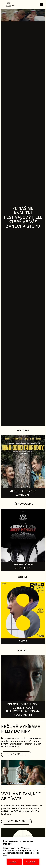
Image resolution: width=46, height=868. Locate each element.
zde (5, 855)
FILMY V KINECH (16, 754)
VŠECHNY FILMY (16, 821)
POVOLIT (31, 862)
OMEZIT (14, 862)
